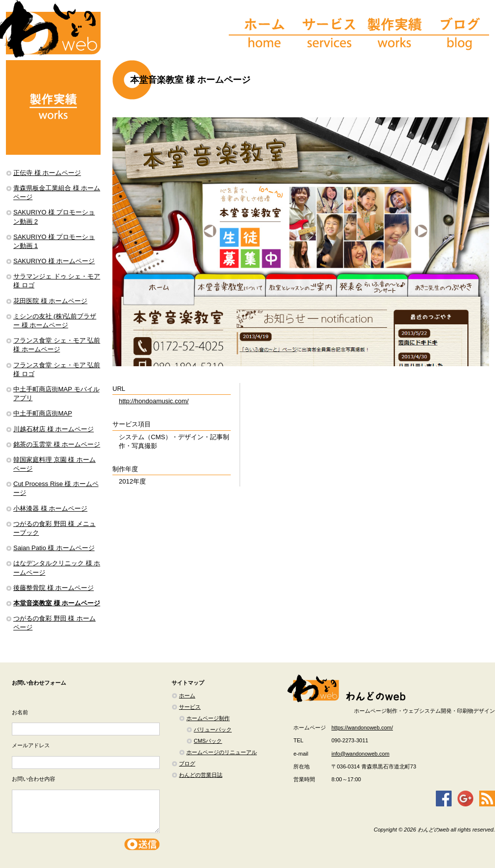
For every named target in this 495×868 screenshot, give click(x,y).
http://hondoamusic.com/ (154, 401)
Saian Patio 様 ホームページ (54, 548)
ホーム (187, 695)
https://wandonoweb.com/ (362, 728)
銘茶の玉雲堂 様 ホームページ (57, 444)
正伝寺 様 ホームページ (47, 173)
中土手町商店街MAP (43, 413)
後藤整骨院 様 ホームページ (53, 588)
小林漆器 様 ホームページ (50, 508)
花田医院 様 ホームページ (50, 301)
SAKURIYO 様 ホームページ (54, 261)
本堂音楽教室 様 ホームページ (57, 603)
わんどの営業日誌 (201, 775)
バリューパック (213, 729)
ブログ (187, 764)
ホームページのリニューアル (222, 752)
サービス (190, 707)
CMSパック (208, 741)
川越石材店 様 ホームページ (53, 429)
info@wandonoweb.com (360, 754)
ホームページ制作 (208, 718)
